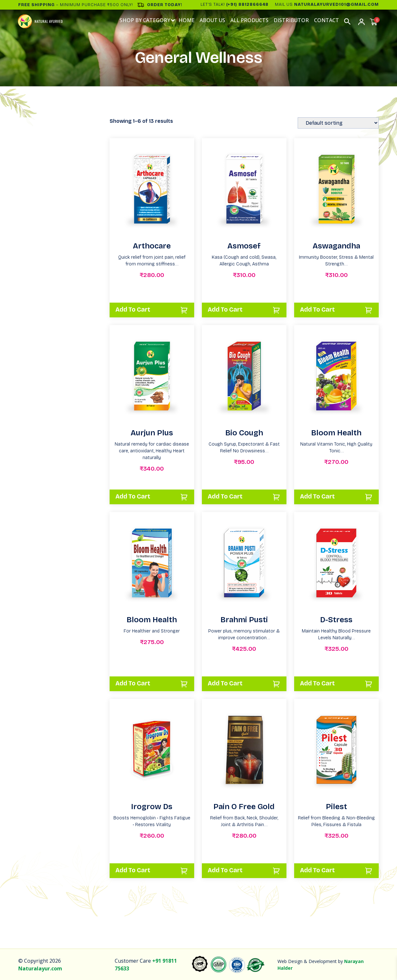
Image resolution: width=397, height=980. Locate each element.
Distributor (292, 21)
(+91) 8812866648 (247, 4)
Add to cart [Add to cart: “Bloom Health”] (319, 496)
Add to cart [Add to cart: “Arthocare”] (135, 309)
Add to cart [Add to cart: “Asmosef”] (227, 309)
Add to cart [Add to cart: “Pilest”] (319, 870)
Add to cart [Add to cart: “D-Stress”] (319, 683)
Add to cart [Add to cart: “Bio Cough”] (227, 496)
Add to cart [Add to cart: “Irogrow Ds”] (135, 870)
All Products (250, 21)
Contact (327, 21)
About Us (213, 21)
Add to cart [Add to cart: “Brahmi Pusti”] (227, 683)
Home (187, 21)
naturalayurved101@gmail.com (336, 4)
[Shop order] (338, 123)
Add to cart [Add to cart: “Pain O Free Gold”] (227, 870)
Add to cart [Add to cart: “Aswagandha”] (319, 309)
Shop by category (145, 21)
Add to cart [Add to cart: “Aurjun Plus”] (135, 496)
